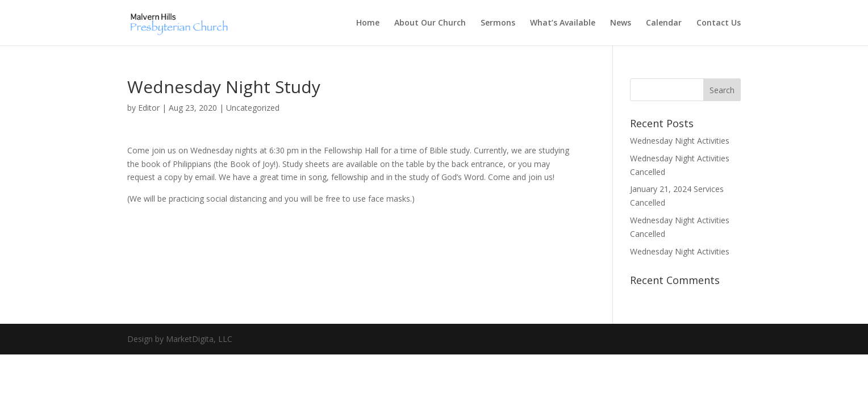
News (621, 23)
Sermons (498, 23)
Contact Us (719, 23)
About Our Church (430, 23)
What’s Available (563, 23)
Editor (149, 108)
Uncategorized (253, 108)
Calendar (664, 23)
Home (368, 23)
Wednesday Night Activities (680, 141)
